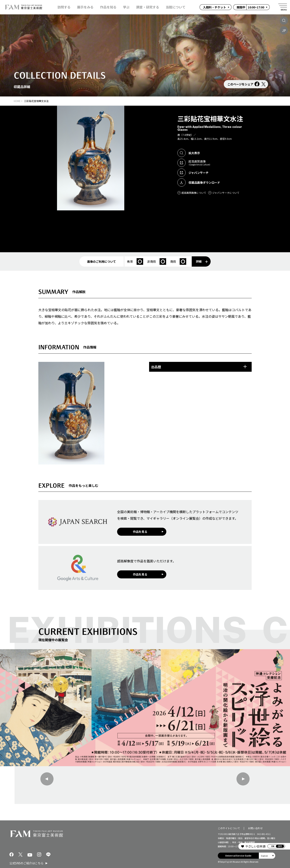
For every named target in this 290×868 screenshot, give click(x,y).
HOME (17, 101)
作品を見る (140, 532)
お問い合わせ (255, 828)
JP (284, 30)
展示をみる (85, 7)
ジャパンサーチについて (224, 193)
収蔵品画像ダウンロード (199, 182)
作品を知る (108, 7)
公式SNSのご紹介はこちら (26, 863)
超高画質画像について (192, 193)
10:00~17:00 (250, 7)
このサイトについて (229, 828)
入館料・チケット (215, 7)
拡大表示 (189, 153)
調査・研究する (148, 7)
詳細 (202, 261)
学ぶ (126, 7)
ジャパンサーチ (193, 173)
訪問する (64, 7)
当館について (176, 7)
